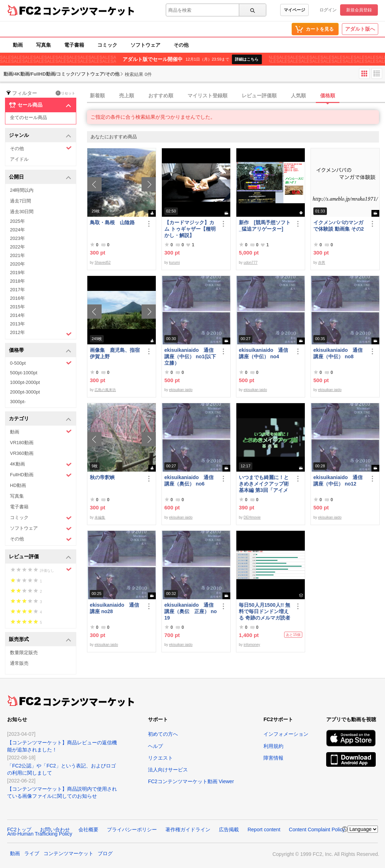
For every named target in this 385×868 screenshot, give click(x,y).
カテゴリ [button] (40, 419)
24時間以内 (22, 190)
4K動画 (41, 464)
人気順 (298, 96)
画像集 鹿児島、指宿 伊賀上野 (116, 353)
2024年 (17, 230)
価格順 (328, 96)
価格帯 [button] (40, 351)
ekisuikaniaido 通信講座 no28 (114, 608)
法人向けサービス (168, 770)
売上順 (127, 96)
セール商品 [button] (40, 105)
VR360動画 (22, 453)
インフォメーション (286, 734)
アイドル (19, 159)
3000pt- (18, 402)
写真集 (43, 45)
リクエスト (160, 758)
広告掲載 (229, 830)
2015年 (17, 307)
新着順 (97, 96)
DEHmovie (252, 517)
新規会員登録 (359, 10)
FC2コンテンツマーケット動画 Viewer (191, 781)
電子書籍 (74, 45)
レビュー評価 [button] (40, 557)
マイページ (294, 10)
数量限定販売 (24, 653)
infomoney (252, 645)
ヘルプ (155, 746)
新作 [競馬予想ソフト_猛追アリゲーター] (265, 226)
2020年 (17, 264)
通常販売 (19, 663)
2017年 (17, 290)
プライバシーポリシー (132, 830)
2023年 (17, 238)
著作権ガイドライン (188, 830)
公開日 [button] (40, 177)
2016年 (17, 298)
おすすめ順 (161, 96)
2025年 (17, 221)
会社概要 (88, 830)
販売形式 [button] (40, 640)
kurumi (174, 263)
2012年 (41, 333)
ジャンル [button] (40, 136)
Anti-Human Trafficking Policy (40, 834)
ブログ (105, 853)
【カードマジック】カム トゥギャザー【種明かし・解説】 (190, 229)
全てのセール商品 (29, 117)
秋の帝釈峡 (102, 477)
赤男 (322, 263)
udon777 (250, 263)
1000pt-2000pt (25, 382)
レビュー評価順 (259, 96)
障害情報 (273, 758)
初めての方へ (163, 734)
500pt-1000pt (24, 373)
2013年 (17, 324)
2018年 (17, 281)
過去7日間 (20, 201)
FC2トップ (19, 830)
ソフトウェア (145, 45)
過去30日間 (22, 212)
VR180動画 (22, 443)
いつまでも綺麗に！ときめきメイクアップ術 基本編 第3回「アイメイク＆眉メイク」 (265, 484)
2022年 (17, 247)
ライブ (32, 853)
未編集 (100, 517)
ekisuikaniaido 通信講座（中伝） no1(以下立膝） (190, 356)
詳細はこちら (247, 59)
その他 (181, 45)
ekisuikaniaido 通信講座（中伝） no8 (338, 353)
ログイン (328, 10)
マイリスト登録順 (207, 96)
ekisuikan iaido (181, 390)
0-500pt (41, 363)
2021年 (17, 255)
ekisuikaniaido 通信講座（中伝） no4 (263, 353)
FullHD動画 (41, 475)
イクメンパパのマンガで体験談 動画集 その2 (339, 226)
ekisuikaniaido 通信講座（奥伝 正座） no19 (191, 611)
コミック (107, 45)
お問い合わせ (55, 830)
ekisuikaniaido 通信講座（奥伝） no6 (189, 481)
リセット (65, 93)
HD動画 (18, 485)
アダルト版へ (360, 29)
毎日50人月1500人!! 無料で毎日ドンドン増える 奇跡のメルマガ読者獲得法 (265, 612)
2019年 (17, 273)
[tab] (236, 96)
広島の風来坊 (105, 390)
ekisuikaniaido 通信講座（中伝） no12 (338, 481)
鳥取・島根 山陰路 (112, 222)
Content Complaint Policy (317, 830)
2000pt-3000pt (25, 392)
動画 (18, 45)
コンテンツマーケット (89, 11)
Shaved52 (102, 263)
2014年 (17, 315)
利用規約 (273, 746)
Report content (264, 830)
